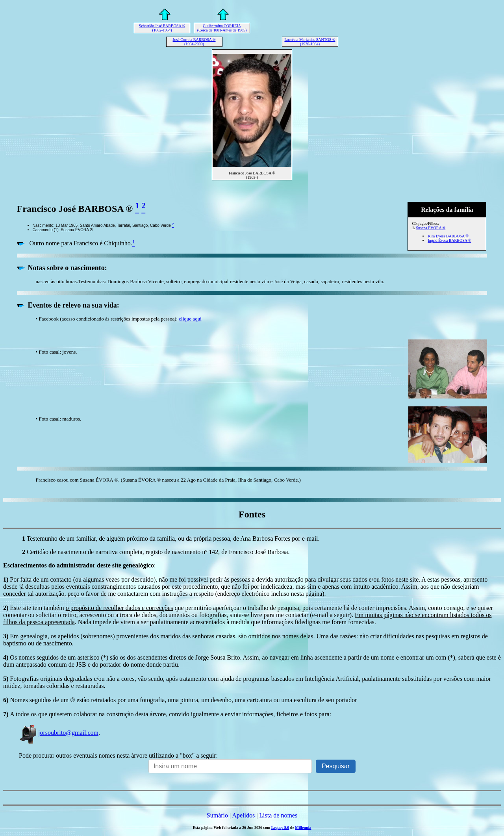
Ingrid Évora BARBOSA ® (449, 240)
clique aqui (190, 319)
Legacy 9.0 (280, 828)
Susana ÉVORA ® (431, 228)
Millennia (303, 828)
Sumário (217, 815)
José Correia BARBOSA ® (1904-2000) (194, 42)
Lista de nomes (278, 815)
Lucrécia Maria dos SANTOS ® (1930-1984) (310, 42)
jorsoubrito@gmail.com (59, 733)
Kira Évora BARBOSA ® (448, 236)
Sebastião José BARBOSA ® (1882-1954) (162, 28)
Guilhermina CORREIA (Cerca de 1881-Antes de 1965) (222, 28)
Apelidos (243, 815)
